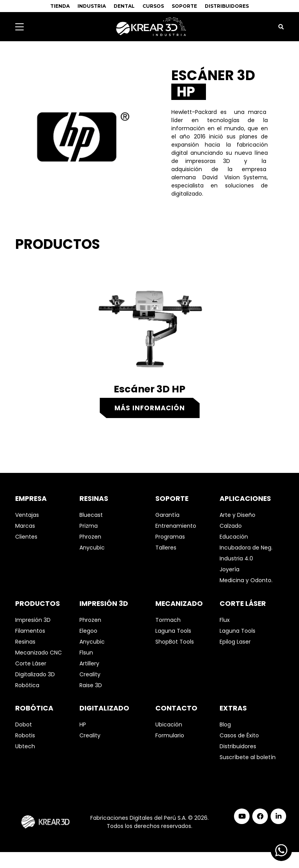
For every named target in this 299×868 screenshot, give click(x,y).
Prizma (89, 526)
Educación (234, 537)
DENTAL (124, 6)
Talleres (166, 548)
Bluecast (91, 515)
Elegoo (88, 631)
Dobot (24, 724)
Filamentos (30, 631)
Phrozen (90, 537)
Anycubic (92, 548)
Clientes (26, 537)
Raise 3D (91, 685)
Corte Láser (31, 663)
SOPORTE (184, 6)
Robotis (25, 735)
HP (83, 724)
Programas (170, 537)
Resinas (25, 642)
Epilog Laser (235, 642)
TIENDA (60, 6)
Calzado (231, 526)
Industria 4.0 (236, 558)
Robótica (27, 685)
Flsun (86, 653)
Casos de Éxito (239, 735)
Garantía (167, 515)
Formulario (170, 735)
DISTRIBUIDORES (227, 6)
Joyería (230, 569)
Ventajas (27, 515)
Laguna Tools (173, 631)
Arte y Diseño (237, 515)
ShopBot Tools (175, 642)
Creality (90, 674)
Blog (225, 724)
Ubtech (25, 746)
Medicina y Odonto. (246, 580)
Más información (150, 408)
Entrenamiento (176, 526)
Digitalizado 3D (35, 674)
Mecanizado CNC (39, 653)
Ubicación (169, 724)
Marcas (25, 526)
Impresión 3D (33, 620)
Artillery (89, 663)
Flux (225, 620)
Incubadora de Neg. (246, 548)
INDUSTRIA (92, 6)
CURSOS (153, 6)
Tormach (168, 620)
